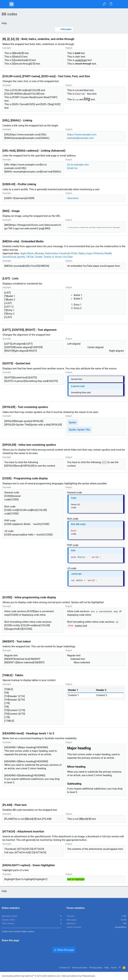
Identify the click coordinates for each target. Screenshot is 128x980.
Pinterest (98, 253)
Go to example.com (78, 165)
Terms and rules (79, 968)
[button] (5, 4)
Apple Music (27, 253)
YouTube (68, 257)
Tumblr (39, 257)
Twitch (47, 257)
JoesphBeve (120, 927)
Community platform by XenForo (31, 976)
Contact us (65, 968)
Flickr (74, 253)
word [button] (104, 462)
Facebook (65, 253)
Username (73, 198)
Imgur (89, 253)
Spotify (21, 257)
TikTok (30, 257)
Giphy (81, 253)
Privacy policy (96, 968)
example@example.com (80, 138)
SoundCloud (9, 257)
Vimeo (58, 257)
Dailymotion (51, 253)
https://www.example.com (82, 135)
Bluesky (39, 253)
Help (107, 968)
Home (114, 968)
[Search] (123, 4)
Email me (72, 168)
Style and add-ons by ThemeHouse (78, 976)
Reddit (108, 253)
